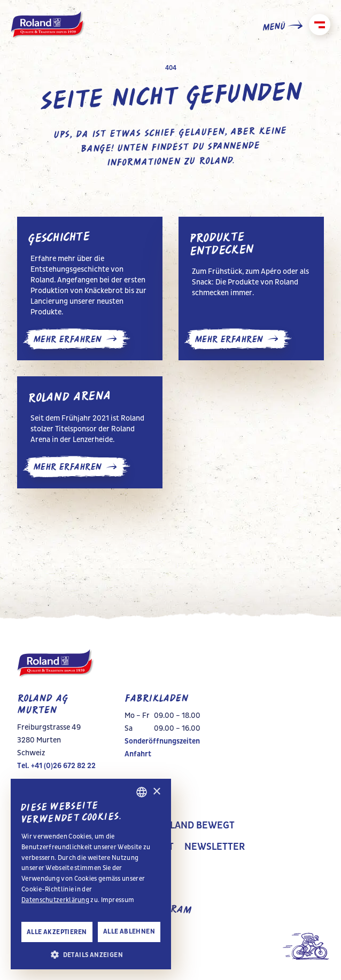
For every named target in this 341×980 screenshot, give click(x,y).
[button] (91, 954)
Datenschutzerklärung (55, 900)
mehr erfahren (77, 339)
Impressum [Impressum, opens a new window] (118, 900)
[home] (48, 25)
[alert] (91, 874)
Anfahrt (138, 754)
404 (171, 68)
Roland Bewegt (196, 826)
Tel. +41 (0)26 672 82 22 (56, 766)
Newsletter (215, 847)
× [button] (156, 792)
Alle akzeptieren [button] (57, 932)
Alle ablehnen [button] (129, 931)
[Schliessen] (320, 25)
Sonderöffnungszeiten (162, 741)
